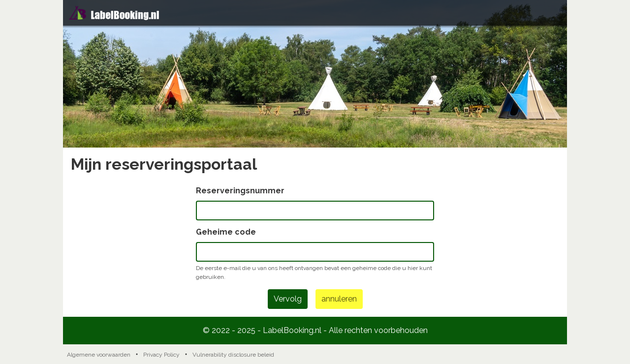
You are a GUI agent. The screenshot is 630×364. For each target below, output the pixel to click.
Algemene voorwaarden (99, 355)
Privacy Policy (161, 355)
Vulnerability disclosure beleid (233, 355)
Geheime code (226, 232)
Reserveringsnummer (240, 191)
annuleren (339, 299)
